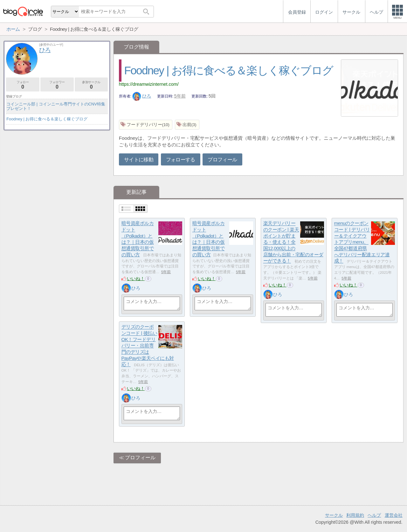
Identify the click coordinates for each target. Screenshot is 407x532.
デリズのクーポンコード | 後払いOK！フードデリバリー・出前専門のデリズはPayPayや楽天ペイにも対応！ (148, 346)
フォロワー (57, 85)
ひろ (142, 96)
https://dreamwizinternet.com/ (149, 84)
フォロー (23, 85)
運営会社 (394, 515)
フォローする (181, 160)
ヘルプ (374, 515)
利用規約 (355, 515)
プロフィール (222, 160)
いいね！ (136, 279)
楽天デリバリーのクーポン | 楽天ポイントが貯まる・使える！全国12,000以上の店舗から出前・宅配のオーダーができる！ (293, 242)
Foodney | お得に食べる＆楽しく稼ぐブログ (229, 70)
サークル (334, 515)
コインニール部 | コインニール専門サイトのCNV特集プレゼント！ (56, 106)
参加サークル (91, 85)
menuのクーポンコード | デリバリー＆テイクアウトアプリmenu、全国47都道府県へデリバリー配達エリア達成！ (362, 242)
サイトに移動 (139, 160)
